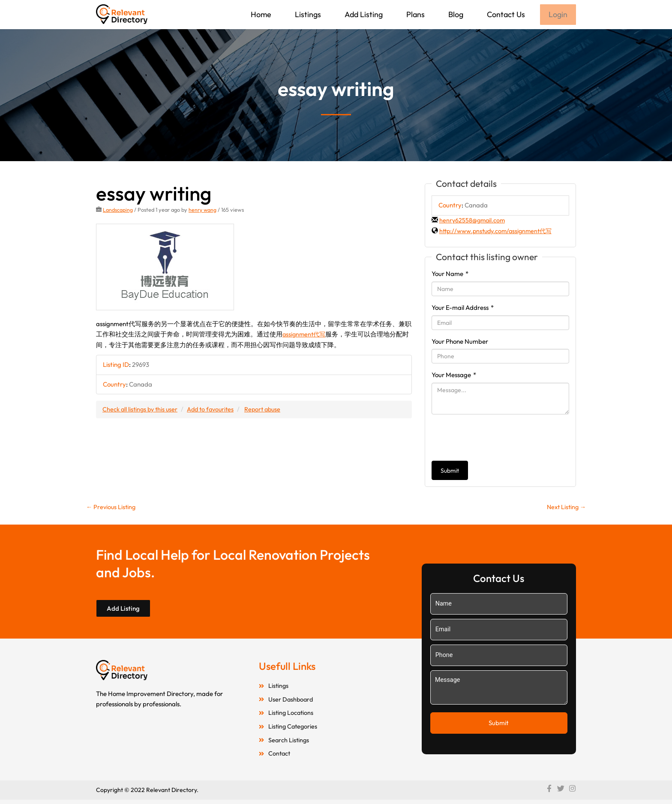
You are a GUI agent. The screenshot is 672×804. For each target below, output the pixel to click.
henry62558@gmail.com (473, 221)
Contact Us (505, 14)
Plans (415, 14)
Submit (450, 471)
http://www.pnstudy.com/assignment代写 (498, 232)
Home (260, 14)
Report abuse (269, 410)
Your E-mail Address (463, 308)
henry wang (203, 210)
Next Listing (565, 508)
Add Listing (363, 14)
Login (558, 15)
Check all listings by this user (141, 410)
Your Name (450, 274)
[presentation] (497, 438)
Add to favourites (215, 410)
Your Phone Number (460, 342)
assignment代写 (305, 335)
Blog (455, 14)
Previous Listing (112, 508)
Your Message (454, 376)
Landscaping (118, 210)
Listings (307, 14)
